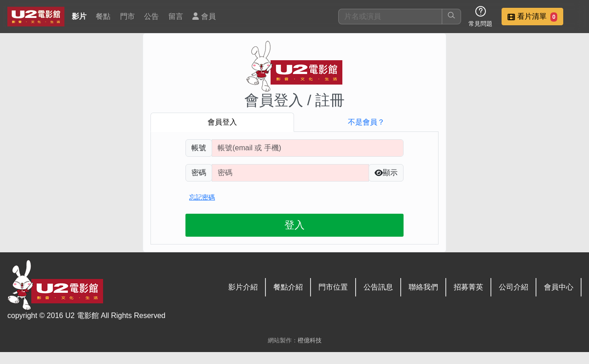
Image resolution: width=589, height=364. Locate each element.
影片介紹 (243, 287)
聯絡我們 (423, 287)
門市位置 (333, 287)
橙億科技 (310, 340)
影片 (79, 16)
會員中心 (559, 287)
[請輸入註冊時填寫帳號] (308, 148)
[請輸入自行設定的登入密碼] (290, 173)
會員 (204, 16)
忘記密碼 (202, 197)
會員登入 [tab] (222, 122)
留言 (176, 16)
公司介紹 (514, 287)
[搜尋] (390, 17)
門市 (127, 16)
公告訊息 (378, 287)
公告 (151, 16)
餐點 (103, 16)
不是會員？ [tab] (366, 122)
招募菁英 (468, 287)
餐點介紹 (288, 287)
